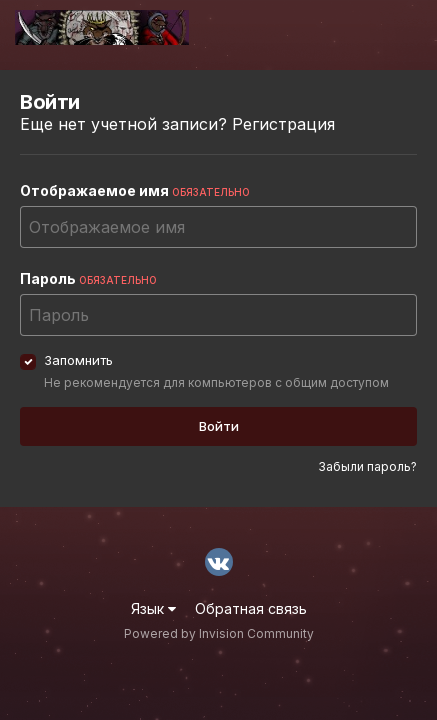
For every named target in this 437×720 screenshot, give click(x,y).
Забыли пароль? (367, 466)
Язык (153, 608)
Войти (219, 426)
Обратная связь (251, 608)
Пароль (88, 278)
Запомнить (78, 360)
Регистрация (283, 124)
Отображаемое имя (135, 190)
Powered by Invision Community (219, 633)
